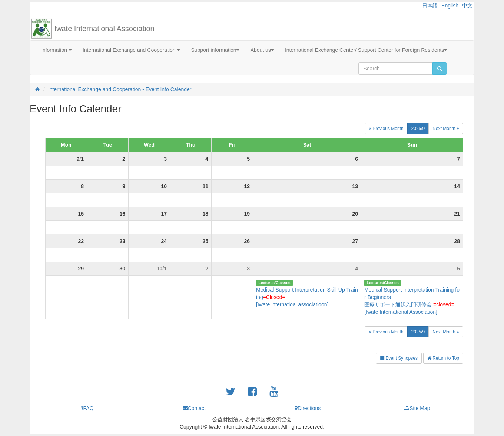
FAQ (87, 408)
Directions (308, 408)
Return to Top (443, 358)
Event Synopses (399, 358)
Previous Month (386, 129)
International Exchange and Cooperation (131, 50)
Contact (194, 408)
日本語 (430, 6)
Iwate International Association (105, 29)
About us (262, 50)
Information (56, 50)
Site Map (417, 408)
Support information (215, 50)
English (450, 6)
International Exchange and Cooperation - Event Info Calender (120, 89)
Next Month (446, 129)
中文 (467, 6)
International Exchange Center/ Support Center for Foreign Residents (366, 50)
